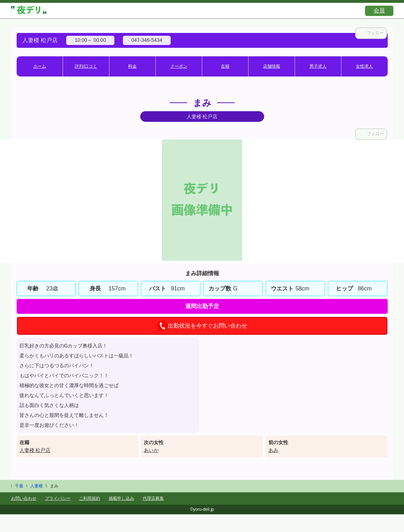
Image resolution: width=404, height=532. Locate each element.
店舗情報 (272, 66)
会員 (379, 10)
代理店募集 (153, 498)
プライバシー (58, 498)
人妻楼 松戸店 (35, 450)
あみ (273, 450)
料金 (132, 66)
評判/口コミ (86, 66)
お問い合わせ (24, 498)
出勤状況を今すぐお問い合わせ (202, 326)
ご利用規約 (90, 498)
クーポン (179, 66)
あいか (151, 450)
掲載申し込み (121, 498)
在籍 (225, 66)
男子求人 (318, 66)
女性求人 (364, 66)
